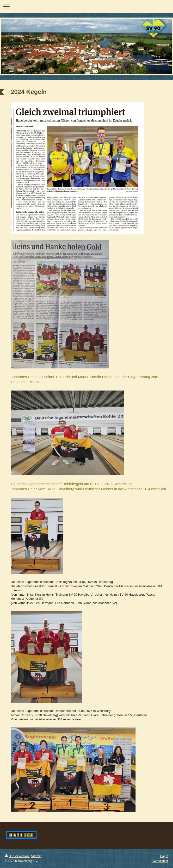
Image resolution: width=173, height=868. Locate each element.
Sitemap (37, 856)
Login (164, 856)
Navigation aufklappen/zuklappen (86, 6)
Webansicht (160, 861)
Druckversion (17, 856)
